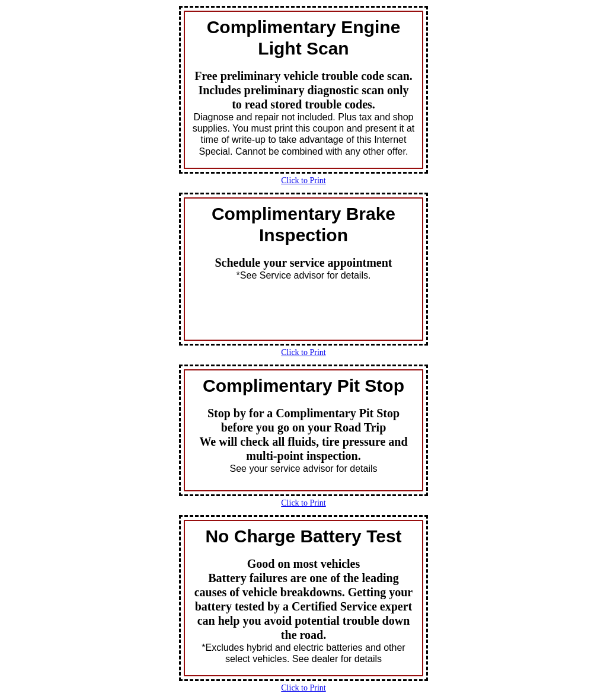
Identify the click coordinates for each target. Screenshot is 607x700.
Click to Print (303, 180)
